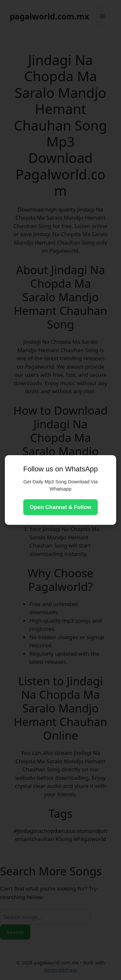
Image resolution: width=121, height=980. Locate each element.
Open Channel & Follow (60, 507)
